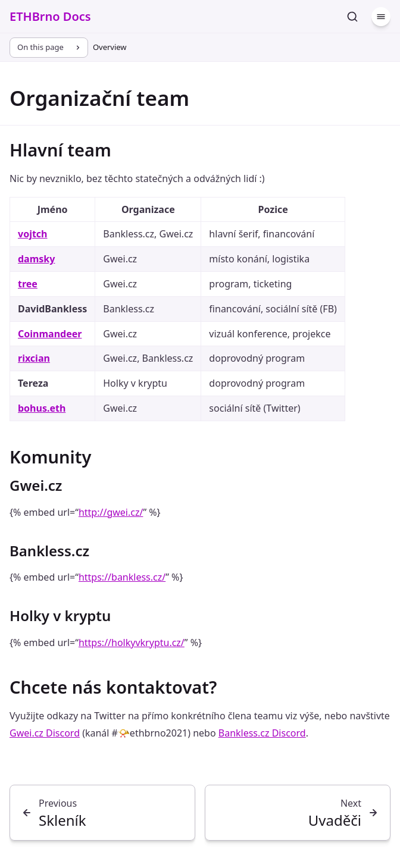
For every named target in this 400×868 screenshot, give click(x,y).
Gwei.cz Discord (45, 733)
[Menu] (381, 17)
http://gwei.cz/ (111, 512)
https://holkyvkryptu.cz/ (132, 643)
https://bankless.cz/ (122, 577)
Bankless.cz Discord (262, 733)
